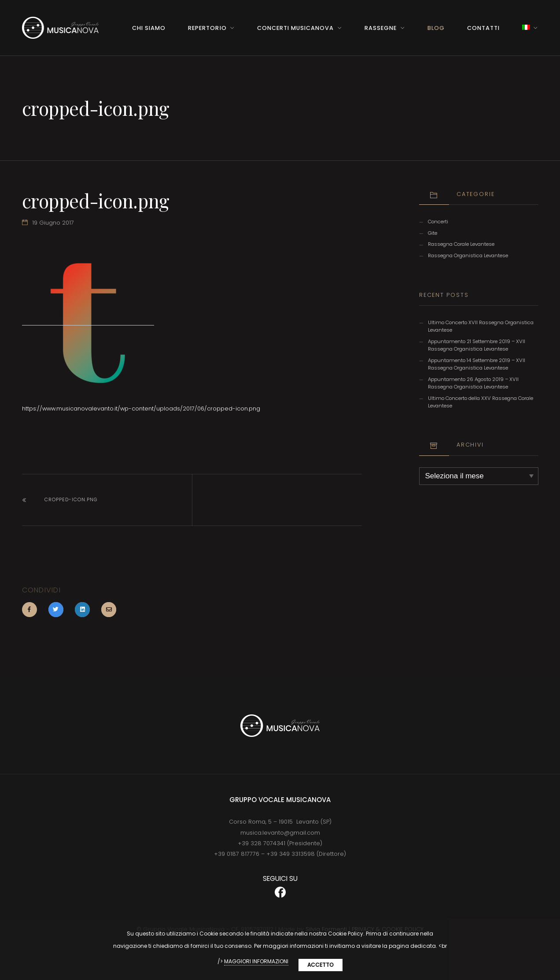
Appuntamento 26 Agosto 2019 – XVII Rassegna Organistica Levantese (473, 383)
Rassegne (381, 28)
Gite (433, 233)
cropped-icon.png (71, 500)
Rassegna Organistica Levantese (468, 255)
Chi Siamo (149, 28)
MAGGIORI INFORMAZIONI (256, 961)
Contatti (483, 28)
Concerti (438, 222)
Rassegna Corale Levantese (461, 244)
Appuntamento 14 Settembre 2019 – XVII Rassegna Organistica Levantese (477, 364)
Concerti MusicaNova (295, 28)
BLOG (436, 28)
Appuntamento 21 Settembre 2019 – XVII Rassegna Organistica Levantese (477, 345)
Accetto (321, 965)
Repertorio (207, 28)
